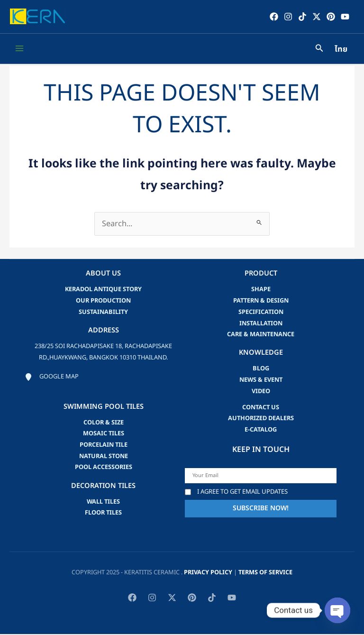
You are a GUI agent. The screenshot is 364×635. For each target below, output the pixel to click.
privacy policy (208, 573)
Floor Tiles (103, 514)
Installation (261, 324)
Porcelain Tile (104, 445)
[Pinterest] (330, 17)
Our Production (103, 301)
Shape (261, 290)
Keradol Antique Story (103, 290)
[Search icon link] (319, 50)
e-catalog (261, 430)
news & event (261, 380)
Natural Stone (104, 457)
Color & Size (104, 423)
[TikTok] (302, 17)
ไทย (341, 50)
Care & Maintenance (261, 335)
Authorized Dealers (261, 419)
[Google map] (52, 377)
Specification (261, 313)
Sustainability (103, 313)
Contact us (261, 408)
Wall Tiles (103, 502)
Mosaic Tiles (104, 434)
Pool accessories (104, 468)
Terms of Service (265, 573)
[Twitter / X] (316, 17)
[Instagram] (288, 17)
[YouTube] (345, 17)
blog (261, 369)
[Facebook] (273, 17)
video (261, 392)
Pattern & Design (261, 301)
